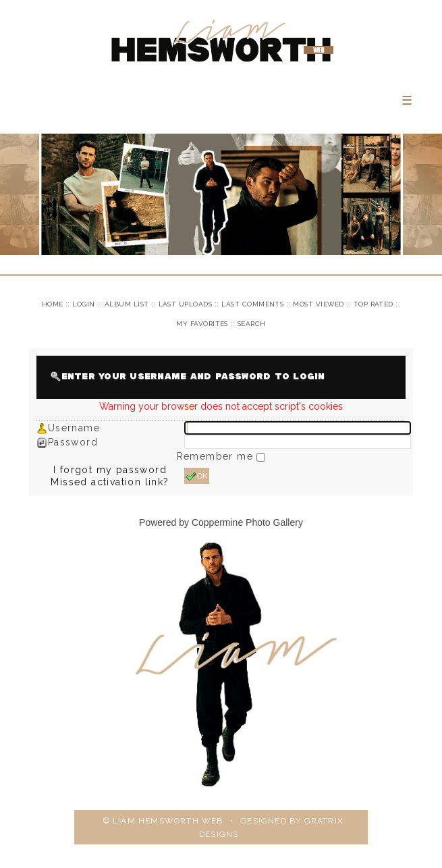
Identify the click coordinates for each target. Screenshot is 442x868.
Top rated (374, 304)
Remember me (217, 456)
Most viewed (318, 304)
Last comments (252, 304)
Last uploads (186, 304)
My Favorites (202, 324)
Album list (127, 304)
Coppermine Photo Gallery (247, 522)
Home (53, 304)
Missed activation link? (110, 482)
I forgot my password (110, 470)
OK (197, 477)
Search (252, 324)
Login (83, 304)
